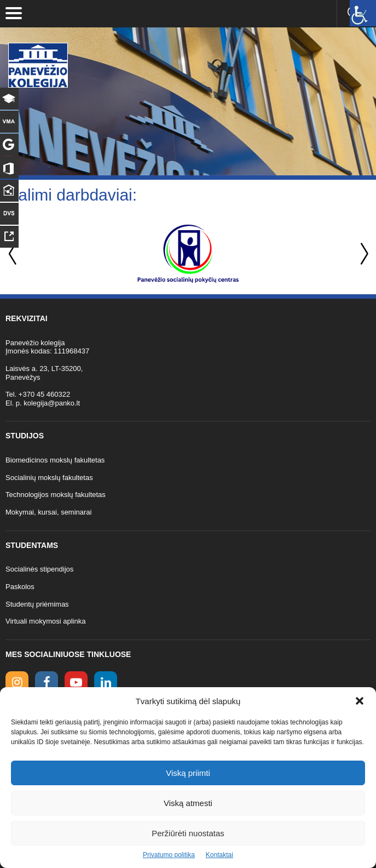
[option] (188, 254)
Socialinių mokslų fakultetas (49, 478)
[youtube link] (76, 683)
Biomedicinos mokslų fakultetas (55, 460)
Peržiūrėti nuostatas (188, 833)
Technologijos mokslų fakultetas (56, 495)
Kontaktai (219, 855)
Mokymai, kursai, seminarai (49, 512)
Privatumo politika (169, 855)
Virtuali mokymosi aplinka (45, 621)
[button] (360, 701)
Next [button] (362, 254)
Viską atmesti (188, 803)
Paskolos (20, 587)
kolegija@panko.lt (52, 403)
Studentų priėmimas (37, 604)
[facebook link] (47, 683)
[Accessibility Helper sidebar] (363, 13)
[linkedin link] (106, 683)
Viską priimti (188, 773)
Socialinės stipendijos (39, 569)
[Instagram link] (17, 683)
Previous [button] (14, 254)
